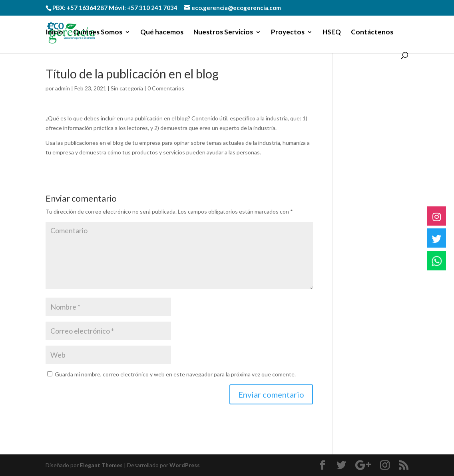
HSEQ (332, 33)
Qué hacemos (162, 33)
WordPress (185, 465)
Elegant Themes (101, 465)
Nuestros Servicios (223, 33)
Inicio (54, 33)
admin (63, 88)
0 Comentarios (166, 88)
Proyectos (288, 33)
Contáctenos (372, 33)
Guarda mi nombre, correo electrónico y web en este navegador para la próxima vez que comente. (175, 374)
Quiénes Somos (98, 33)
